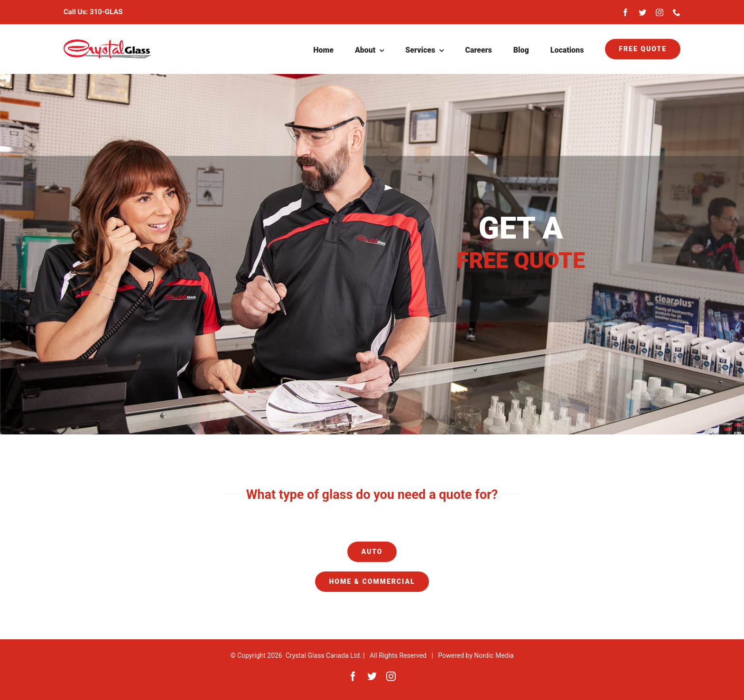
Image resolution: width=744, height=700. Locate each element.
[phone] (677, 12)
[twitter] (642, 12)
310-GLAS (106, 12)
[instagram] (660, 12)
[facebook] (625, 12)
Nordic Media (494, 655)
